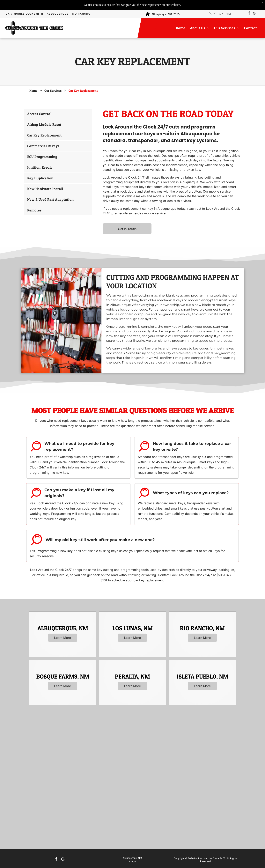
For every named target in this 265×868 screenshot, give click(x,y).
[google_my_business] (254, 14)
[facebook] (249, 14)
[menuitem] (181, 28)
